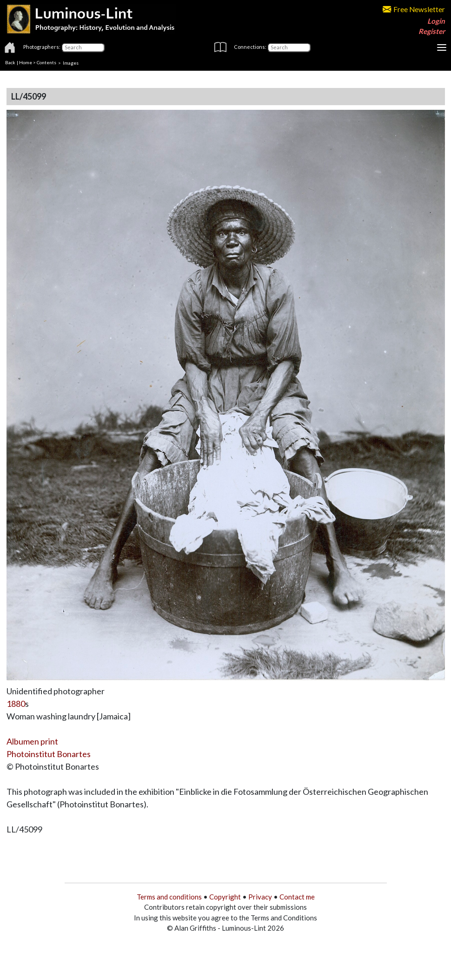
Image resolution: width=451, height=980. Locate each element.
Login (436, 21)
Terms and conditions (169, 897)
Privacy (260, 897)
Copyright (225, 897)
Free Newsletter (414, 9)
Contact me (297, 897)
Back (10, 62)
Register (432, 31)
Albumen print (32, 741)
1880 (16, 704)
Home (26, 62)
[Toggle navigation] (442, 47)
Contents (46, 62)
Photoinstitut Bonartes (49, 754)
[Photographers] (83, 47)
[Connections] (289, 47)
